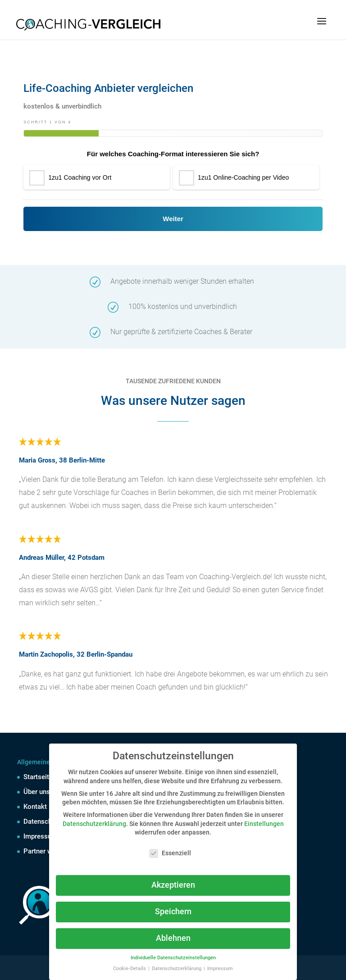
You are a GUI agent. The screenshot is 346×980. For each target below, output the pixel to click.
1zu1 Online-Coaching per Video (243, 177)
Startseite (38, 777)
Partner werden (46, 851)
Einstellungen (264, 824)
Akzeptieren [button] (173, 885)
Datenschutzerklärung (94, 824)
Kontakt (35, 807)
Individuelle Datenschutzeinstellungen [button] (173, 958)
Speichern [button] (173, 912)
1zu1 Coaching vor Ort (80, 177)
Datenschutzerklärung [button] (177, 969)
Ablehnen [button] (173, 938)
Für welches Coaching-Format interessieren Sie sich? (173, 154)
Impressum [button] (220, 969)
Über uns (37, 792)
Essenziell (170, 853)
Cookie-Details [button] (130, 969)
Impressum (40, 836)
